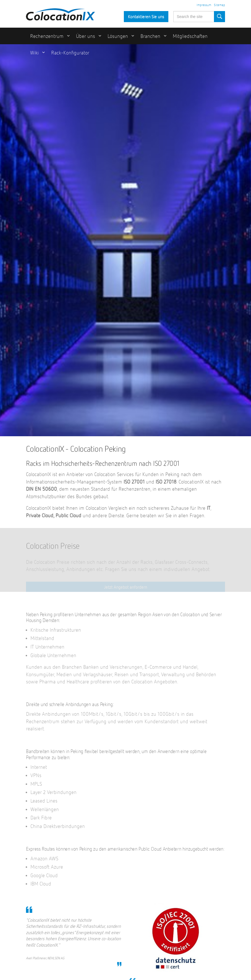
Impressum (204, 5)
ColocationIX (61, 13)
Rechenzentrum (47, 36)
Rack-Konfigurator (70, 53)
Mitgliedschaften (190, 36)
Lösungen (118, 36)
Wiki (34, 53)
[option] (125, 240)
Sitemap (219, 5)
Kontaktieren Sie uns (146, 17)
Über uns (86, 36)
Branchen (150, 36)
